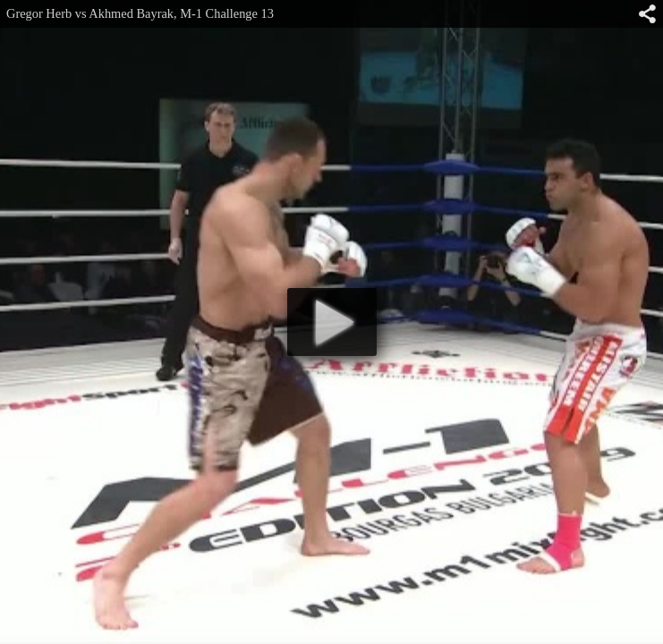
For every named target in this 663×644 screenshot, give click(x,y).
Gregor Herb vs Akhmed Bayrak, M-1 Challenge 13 (140, 13)
